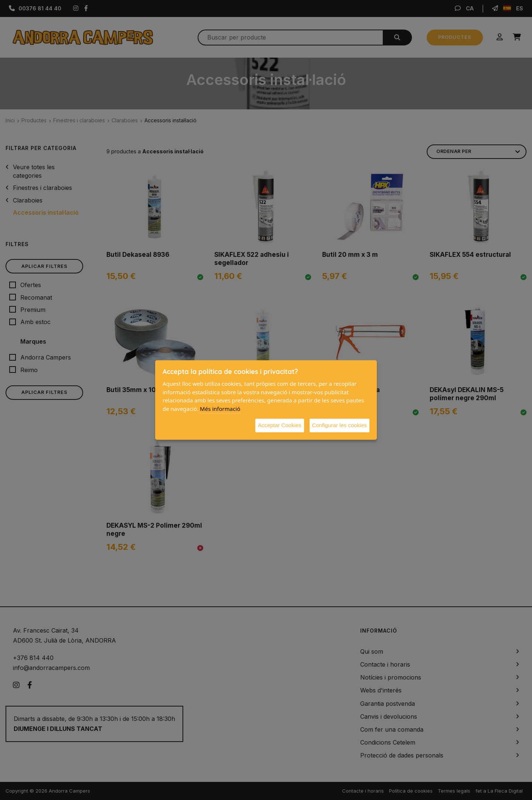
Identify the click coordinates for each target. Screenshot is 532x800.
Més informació (220, 409)
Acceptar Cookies (280, 425)
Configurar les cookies (340, 425)
